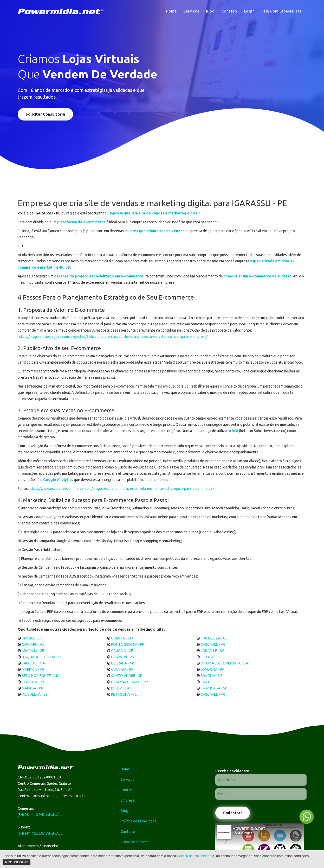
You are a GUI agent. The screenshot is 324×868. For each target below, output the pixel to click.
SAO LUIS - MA (33, 663)
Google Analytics (58, 480)
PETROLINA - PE (124, 694)
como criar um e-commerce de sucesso (258, 276)
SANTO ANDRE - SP (127, 676)
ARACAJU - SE (33, 651)
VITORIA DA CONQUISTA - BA (224, 663)
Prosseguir (17, 862)
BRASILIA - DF (211, 676)
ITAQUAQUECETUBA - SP (42, 657)
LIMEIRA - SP (32, 638)
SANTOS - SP (211, 682)
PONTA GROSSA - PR (128, 644)
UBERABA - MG (123, 663)
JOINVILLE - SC (212, 651)
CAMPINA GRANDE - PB (130, 682)
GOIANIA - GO (122, 638)
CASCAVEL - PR (213, 644)
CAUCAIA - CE (122, 651)
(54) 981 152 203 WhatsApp (40, 833)
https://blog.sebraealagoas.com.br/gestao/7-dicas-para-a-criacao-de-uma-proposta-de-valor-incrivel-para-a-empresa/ (113, 337)
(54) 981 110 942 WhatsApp (40, 815)
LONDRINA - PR (212, 669)
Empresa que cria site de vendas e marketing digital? (154, 213)
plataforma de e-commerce (81, 222)
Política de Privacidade (194, 856)
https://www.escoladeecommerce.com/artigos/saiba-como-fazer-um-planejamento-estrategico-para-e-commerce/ (121, 489)
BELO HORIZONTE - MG (40, 676)
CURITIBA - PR (122, 669)
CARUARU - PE (33, 644)
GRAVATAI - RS (122, 657)
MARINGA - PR (33, 669)
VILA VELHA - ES (35, 694)
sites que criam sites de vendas (157, 231)
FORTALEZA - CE (214, 638)
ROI (235, 431)
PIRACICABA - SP (214, 688)
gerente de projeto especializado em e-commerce (99, 276)
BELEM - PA (120, 688)
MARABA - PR (32, 688)
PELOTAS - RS (212, 657)
